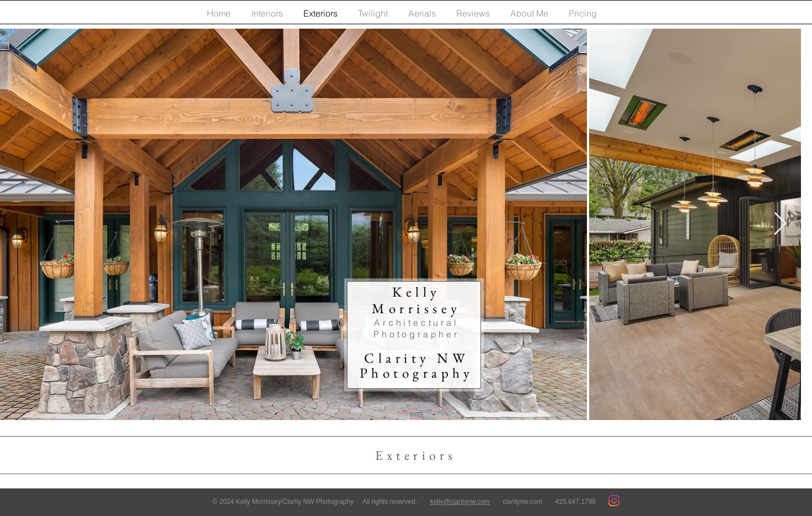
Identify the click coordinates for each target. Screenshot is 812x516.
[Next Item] (780, 224)
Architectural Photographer (416, 328)
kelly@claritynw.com (460, 502)
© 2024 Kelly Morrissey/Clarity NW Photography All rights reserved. (321, 502)
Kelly (416, 300)
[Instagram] (614, 501)
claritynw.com (522, 502)
